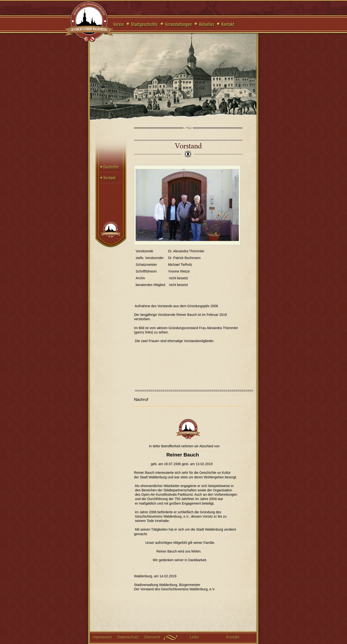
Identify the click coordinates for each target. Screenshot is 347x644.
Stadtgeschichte (144, 24)
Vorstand (110, 178)
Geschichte (111, 167)
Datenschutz (128, 637)
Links (194, 637)
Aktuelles (207, 24)
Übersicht (152, 637)
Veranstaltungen (178, 24)
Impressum (102, 637)
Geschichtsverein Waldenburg (89, 22)
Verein (119, 24)
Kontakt (228, 24)
